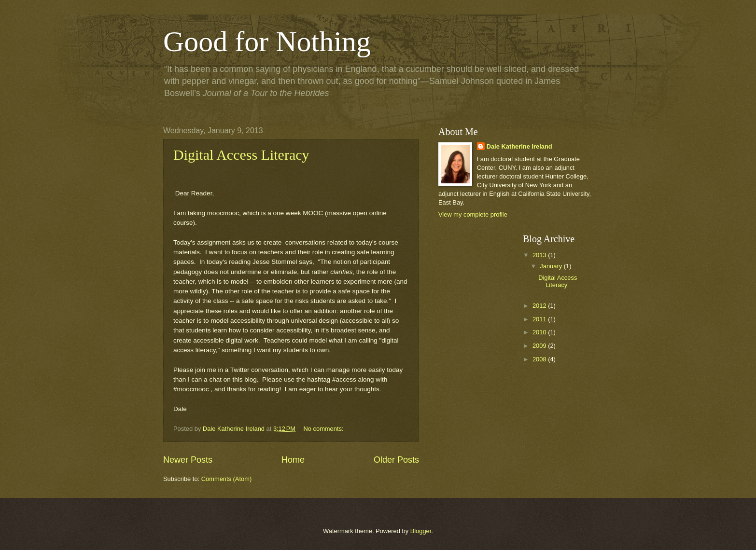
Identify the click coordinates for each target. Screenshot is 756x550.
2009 (540, 346)
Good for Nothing (267, 41)
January (552, 266)
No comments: (325, 429)
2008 (540, 359)
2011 (540, 319)
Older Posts (396, 460)
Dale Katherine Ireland (519, 146)
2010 (540, 332)
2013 (540, 255)
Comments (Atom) (226, 479)
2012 (540, 306)
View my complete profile (473, 214)
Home (293, 460)
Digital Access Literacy (241, 155)
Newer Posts (188, 460)
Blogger (421, 531)
